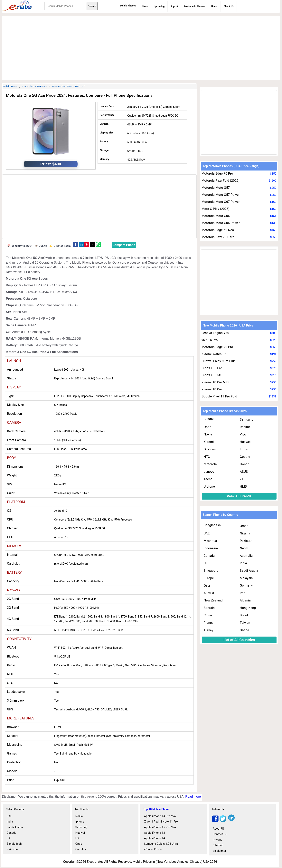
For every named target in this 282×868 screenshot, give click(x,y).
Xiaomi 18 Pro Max (215, 382)
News (145, 6)
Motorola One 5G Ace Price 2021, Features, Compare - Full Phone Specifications (79, 95)
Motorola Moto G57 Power (221, 195)
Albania (245, 600)
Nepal (244, 548)
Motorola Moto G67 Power (221, 202)
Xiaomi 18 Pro (212, 389)
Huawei (245, 442)
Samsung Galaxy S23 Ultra (161, 844)
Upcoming (159, 6)
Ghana (244, 630)
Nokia (208, 434)
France (209, 623)
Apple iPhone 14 (155, 838)
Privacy (218, 840)
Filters (214, 6)
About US (229, 6)
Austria (209, 593)
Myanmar (211, 541)
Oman (244, 526)
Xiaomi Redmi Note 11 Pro (161, 822)
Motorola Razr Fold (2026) (221, 181)
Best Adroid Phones (194, 6)
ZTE (243, 479)
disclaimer (220, 851)
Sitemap (218, 845)
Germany (246, 585)
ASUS (244, 472)
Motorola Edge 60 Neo (218, 230)
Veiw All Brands (239, 496)
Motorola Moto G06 (216, 216)
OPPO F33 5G (211, 375)
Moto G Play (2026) (216, 209)
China (208, 615)
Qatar (208, 585)
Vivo (243, 434)
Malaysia (246, 578)
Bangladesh (212, 525)
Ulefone (209, 487)
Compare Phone (124, 245)
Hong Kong (248, 608)
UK (206, 563)
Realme (245, 427)
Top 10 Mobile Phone (156, 809)
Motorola (210, 464)
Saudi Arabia (249, 571)
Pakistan (246, 541)
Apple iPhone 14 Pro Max (160, 816)
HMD (243, 487)
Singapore (211, 571)
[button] (75, 244)
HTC (207, 457)
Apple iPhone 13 (155, 833)
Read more (193, 797)
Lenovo (209, 472)
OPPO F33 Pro (212, 368)
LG (77, 838)
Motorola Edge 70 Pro (217, 174)
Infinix (244, 449)
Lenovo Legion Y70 (215, 333)
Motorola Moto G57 (216, 188)
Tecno (208, 479)
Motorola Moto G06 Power (221, 223)
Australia (246, 556)
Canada (209, 556)
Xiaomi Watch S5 (214, 354)
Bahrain (209, 608)
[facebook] (215, 821)
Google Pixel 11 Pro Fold (219, 396)
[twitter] (223, 821)
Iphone (209, 419)
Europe (209, 578)
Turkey (208, 630)
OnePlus (210, 449)
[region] (141, 47)
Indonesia (211, 548)
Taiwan (245, 623)
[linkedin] (231, 821)
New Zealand (213, 600)
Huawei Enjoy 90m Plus (219, 361)
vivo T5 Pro (210, 340)
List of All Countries (239, 640)
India (243, 563)
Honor (244, 464)
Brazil (244, 615)
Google (245, 457)
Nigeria (245, 533)
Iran (242, 593)
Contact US (220, 834)
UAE (207, 533)
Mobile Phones (128, 6)
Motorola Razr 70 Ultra (218, 237)
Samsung (247, 419)
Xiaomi (209, 442)
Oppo (208, 427)
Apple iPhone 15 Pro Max (160, 827)
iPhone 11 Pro (153, 849)
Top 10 (174, 6)
